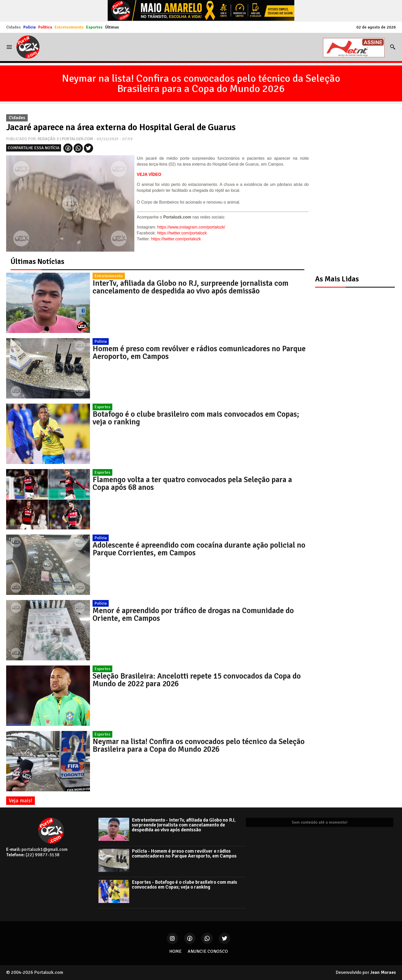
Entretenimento (69, 27)
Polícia (29, 27)
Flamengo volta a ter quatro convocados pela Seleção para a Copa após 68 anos (192, 483)
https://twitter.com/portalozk (182, 233)
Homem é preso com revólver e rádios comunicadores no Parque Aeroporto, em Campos (199, 353)
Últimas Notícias (37, 261)
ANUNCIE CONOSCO (208, 951)
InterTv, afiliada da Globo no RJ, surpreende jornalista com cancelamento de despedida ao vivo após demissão (190, 287)
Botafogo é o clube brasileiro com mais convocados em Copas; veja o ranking (196, 418)
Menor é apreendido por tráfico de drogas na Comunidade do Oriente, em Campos (193, 614)
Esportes (94, 27)
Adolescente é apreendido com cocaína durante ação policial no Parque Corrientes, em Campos (199, 549)
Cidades (13, 27)
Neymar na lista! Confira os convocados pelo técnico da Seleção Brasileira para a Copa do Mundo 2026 (201, 83)
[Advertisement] (352, 189)
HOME (175, 951)
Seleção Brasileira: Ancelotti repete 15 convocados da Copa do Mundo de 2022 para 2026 (197, 680)
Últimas (112, 27)
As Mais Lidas (337, 279)
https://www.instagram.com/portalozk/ (191, 227)
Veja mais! (21, 801)
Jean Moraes (383, 972)
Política (45, 27)
